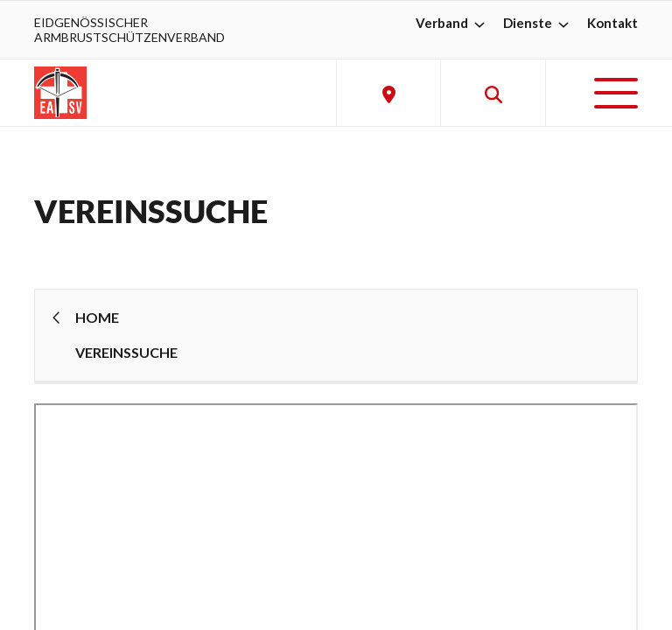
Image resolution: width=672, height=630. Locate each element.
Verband (452, 23)
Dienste (538, 23)
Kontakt (612, 23)
